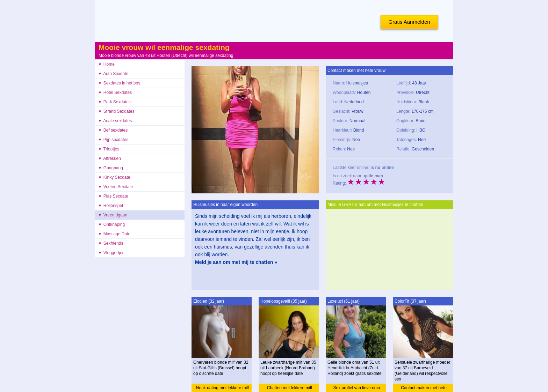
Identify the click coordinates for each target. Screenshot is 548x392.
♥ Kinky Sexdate (114, 177)
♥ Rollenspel (111, 206)
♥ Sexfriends (111, 243)
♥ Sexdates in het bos (119, 83)
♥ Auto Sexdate (113, 74)
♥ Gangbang (111, 168)
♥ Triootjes (109, 149)
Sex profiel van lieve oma (356, 388)
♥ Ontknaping (112, 224)
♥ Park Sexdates (115, 102)
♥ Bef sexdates (113, 130)
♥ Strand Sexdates (117, 111)
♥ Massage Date (114, 234)
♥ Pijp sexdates (113, 140)
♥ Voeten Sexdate (116, 187)
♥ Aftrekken (110, 158)
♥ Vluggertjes (111, 253)
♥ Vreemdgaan (113, 215)
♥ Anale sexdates (115, 121)
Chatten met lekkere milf (290, 388)
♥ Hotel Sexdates (115, 93)
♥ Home (107, 64)
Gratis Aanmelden (409, 22)
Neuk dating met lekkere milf (222, 388)
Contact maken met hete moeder (424, 389)
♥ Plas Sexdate (113, 196)
